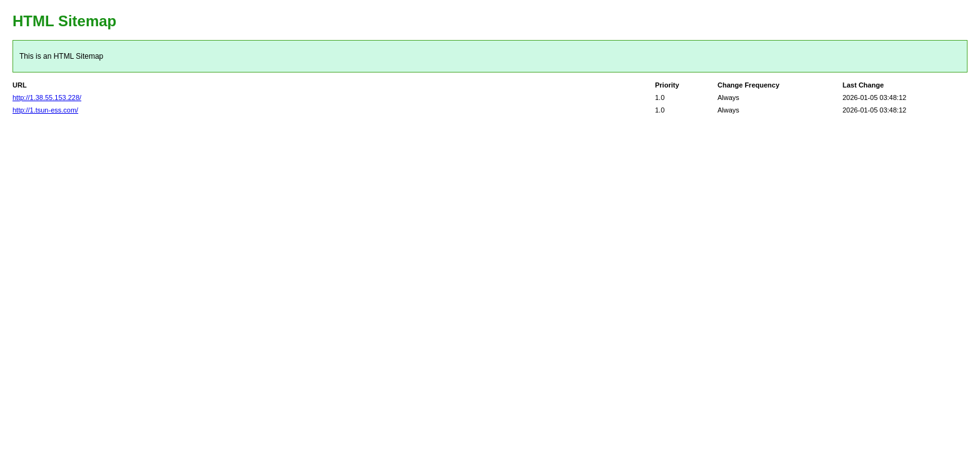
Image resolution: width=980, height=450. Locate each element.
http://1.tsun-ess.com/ (45, 110)
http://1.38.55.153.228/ (47, 97)
